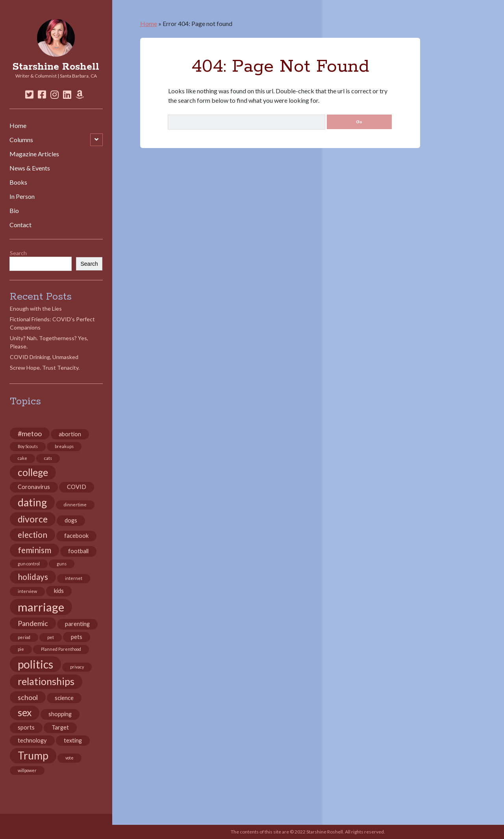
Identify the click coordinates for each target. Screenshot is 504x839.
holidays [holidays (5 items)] (33, 577)
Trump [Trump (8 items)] (33, 756)
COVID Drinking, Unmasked (44, 357)
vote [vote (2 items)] (69, 758)
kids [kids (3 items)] (59, 591)
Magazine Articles (34, 154)
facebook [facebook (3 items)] (76, 536)
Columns (21, 140)
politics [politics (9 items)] (35, 664)
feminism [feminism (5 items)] (34, 550)
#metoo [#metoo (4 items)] (30, 433)
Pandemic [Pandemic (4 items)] (33, 623)
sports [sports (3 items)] (26, 727)
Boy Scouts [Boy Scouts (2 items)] (28, 446)
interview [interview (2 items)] (27, 591)
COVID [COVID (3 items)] (77, 487)
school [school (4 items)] (28, 697)
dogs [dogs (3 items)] (71, 520)
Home (18, 125)
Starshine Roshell (56, 67)
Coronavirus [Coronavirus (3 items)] (34, 487)
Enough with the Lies (36, 308)
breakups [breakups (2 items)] (64, 446)
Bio (14, 210)
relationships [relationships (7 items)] (46, 681)
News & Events (30, 168)
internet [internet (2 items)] (74, 578)
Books (18, 182)
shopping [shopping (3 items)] (60, 714)
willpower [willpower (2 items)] (27, 770)
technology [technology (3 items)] (32, 740)
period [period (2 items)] (24, 637)
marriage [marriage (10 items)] (41, 607)
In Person (22, 196)
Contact (20, 225)
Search (18, 253)
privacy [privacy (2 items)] (77, 667)
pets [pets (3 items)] (77, 637)
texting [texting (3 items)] (73, 740)
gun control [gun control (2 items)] (29, 564)
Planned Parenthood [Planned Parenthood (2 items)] (61, 649)
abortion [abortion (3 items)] (70, 434)
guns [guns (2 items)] (62, 564)
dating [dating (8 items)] (32, 502)
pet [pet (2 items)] (51, 637)
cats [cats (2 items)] (48, 458)
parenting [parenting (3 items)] (77, 624)
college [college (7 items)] (33, 472)
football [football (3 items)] (78, 551)
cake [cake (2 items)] (22, 458)
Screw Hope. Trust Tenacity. (45, 368)
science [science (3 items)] (64, 698)
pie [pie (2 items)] (21, 649)
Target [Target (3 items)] (60, 727)
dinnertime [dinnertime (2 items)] (75, 505)
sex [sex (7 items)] (25, 712)
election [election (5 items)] (32, 535)
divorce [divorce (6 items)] (33, 519)
